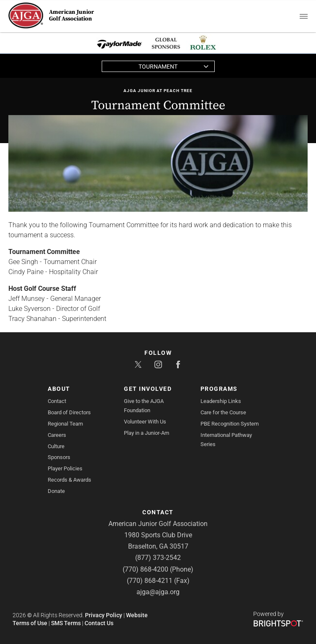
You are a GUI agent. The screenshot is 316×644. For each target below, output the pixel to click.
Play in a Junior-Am (146, 433)
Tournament (158, 67)
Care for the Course (223, 412)
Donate (56, 491)
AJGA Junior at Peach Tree (158, 91)
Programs (219, 389)
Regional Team (65, 424)
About (59, 389)
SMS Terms (66, 623)
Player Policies (65, 468)
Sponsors (59, 457)
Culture (56, 446)
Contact (57, 401)
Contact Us (99, 623)
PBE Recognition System (230, 424)
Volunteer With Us (145, 422)
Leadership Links (221, 401)
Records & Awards (69, 480)
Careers (57, 435)
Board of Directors (69, 412)
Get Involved (148, 389)
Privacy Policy (104, 615)
